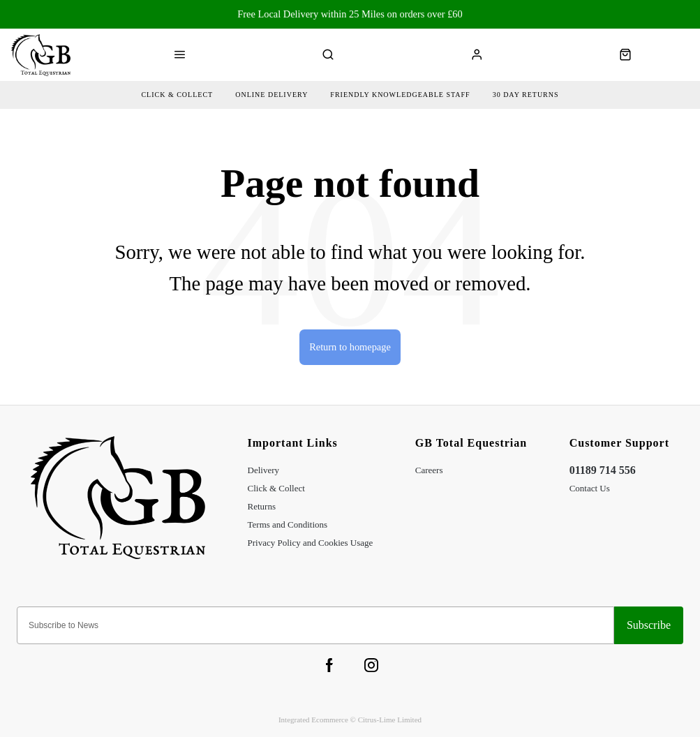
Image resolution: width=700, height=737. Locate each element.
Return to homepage (350, 347)
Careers (429, 470)
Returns (262, 506)
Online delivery (271, 95)
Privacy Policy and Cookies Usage (311, 543)
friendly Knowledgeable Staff (400, 95)
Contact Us (590, 488)
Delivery (263, 470)
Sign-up (649, 625)
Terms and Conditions (288, 524)
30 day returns (526, 95)
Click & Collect (276, 488)
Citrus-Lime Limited (390, 720)
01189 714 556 (603, 470)
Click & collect (177, 95)
